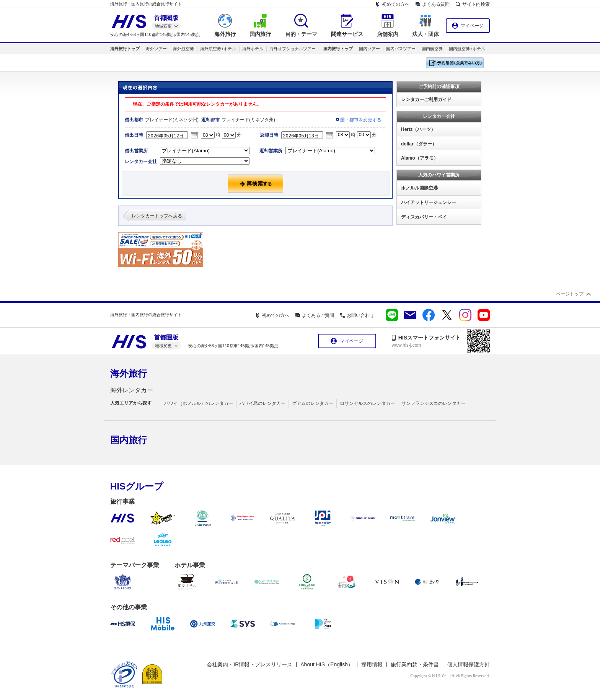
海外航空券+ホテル (218, 49)
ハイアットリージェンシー (429, 202)
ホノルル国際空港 (419, 188)
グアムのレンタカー (313, 403)
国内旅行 (129, 440)
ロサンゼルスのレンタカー (367, 403)
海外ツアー (156, 49)
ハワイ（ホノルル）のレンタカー (199, 403)
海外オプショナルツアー (293, 49)
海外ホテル (253, 49)
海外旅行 (129, 373)
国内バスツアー (401, 49)
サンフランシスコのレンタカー (434, 403)
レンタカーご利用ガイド (426, 100)
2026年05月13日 (304, 135)
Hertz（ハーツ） (418, 129)
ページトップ (570, 294)
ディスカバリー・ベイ (424, 217)
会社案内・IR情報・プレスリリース (249, 664)
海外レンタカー (132, 390)
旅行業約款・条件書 (415, 664)
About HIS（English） (327, 664)
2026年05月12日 (169, 135)
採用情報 (372, 664)
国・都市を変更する (361, 120)
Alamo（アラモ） (420, 158)
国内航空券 (432, 49)
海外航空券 (183, 49)
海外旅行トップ (125, 49)
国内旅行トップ (338, 49)
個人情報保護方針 (468, 664)
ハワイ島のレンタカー (262, 403)
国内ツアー (369, 49)
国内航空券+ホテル (467, 49)
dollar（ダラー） (419, 144)
